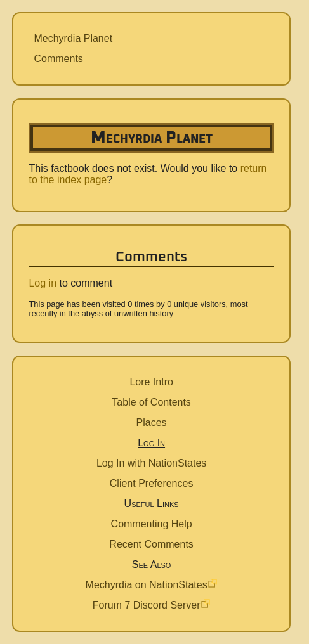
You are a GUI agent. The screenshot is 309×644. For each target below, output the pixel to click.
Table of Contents (151, 402)
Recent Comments (151, 544)
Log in (43, 283)
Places (152, 422)
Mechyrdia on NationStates (147, 585)
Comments (58, 59)
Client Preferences (152, 483)
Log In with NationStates (151, 463)
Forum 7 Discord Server (147, 605)
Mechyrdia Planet (73, 38)
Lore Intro (151, 382)
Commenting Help (152, 524)
